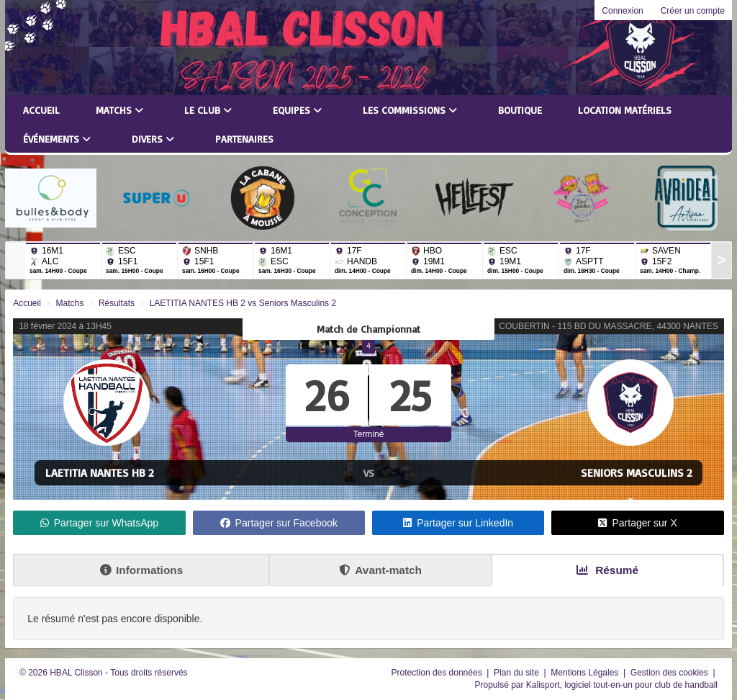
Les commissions (410, 110)
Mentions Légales (585, 673)
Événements (57, 139)
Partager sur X (637, 523)
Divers (153, 139)
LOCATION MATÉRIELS (625, 110)
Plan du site (517, 673)
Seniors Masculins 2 (636, 472)
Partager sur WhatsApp (100, 523)
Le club (208, 110)
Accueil (41, 110)
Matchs (119, 110)
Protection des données (438, 673)
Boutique (520, 110)
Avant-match (380, 570)
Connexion (622, 11)
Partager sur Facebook (279, 523)
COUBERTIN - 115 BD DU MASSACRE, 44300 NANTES (609, 326)
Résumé (607, 570)
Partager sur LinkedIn (458, 523)
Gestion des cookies (670, 673)
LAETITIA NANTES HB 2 (99, 472)
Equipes (297, 110)
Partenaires (244, 139)
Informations (141, 570)
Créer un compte (693, 11)
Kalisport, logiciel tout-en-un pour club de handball (622, 685)
